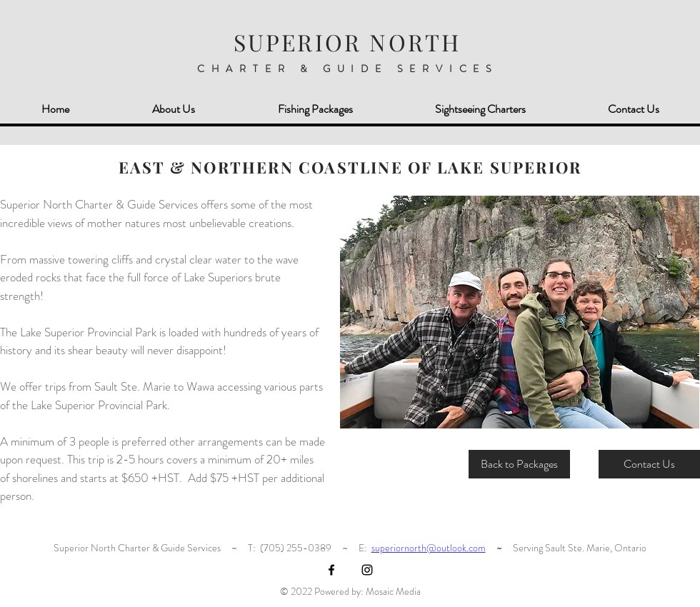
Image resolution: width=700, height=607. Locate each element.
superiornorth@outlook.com (429, 548)
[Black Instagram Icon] (367, 570)
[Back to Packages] (519, 464)
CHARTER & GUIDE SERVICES (348, 69)
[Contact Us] (649, 464)
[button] (520, 312)
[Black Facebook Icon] (331, 570)
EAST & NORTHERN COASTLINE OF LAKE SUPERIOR (350, 167)
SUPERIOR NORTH (347, 42)
